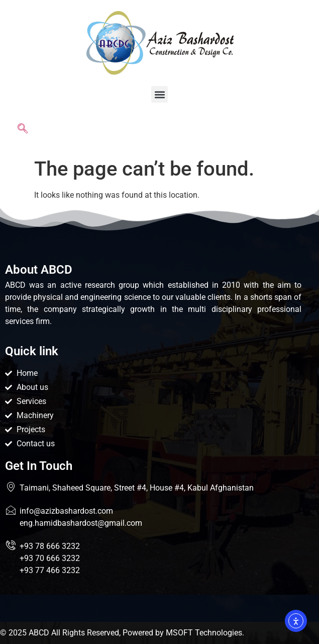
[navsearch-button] (23, 130)
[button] (159, 94)
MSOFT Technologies (204, 633)
